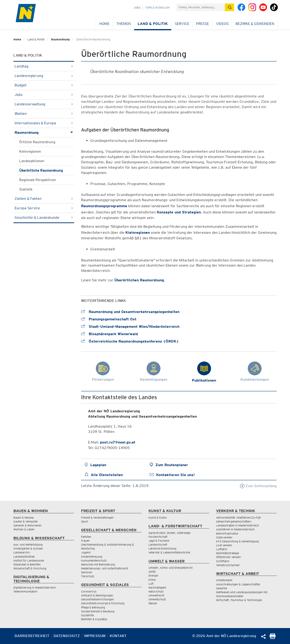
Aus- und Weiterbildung (28, 545)
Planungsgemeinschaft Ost (109, 319)
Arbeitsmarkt (224, 580)
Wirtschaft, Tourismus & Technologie (239, 600)
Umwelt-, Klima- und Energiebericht (171, 568)
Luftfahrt (222, 549)
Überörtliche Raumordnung (41, 170)
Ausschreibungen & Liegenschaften (238, 584)
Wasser (153, 603)
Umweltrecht (156, 595)
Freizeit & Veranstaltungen (97, 518)
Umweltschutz (157, 599)
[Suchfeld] (201, 7)
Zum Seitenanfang (258, 486)
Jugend (86, 552)
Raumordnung (60, 39)
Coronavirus (89, 591)
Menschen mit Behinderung (98, 564)
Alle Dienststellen (107, 475)
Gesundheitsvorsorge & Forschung (103, 603)
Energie (153, 576)
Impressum (95, 636)
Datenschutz (67, 636)
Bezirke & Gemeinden (255, 24)
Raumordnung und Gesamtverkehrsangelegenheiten (130, 312)
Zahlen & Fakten (44, 199)
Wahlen (44, 114)
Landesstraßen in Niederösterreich (238, 525)
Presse (202, 24)
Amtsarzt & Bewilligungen (97, 595)
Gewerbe (222, 588)
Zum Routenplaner (172, 465)
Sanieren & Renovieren (27, 525)
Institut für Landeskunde (29, 560)
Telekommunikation (25, 591)
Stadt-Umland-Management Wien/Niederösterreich (130, 327)
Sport (85, 521)
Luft (151, 584)
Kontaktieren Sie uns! (175, 475)
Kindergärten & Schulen (28, 548)
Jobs (137, 8)
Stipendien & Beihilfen (27, 564)
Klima (152, 580)
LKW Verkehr (224, 545)
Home (104, 24)
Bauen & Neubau (24, 518)
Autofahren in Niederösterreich (235, 529)
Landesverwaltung (44, 104)
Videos (222, 24)
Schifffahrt (223, 561)
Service (182, 24)
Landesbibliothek (24, 557)
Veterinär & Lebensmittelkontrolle (169, 552)
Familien (86, 537)
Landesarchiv (22, 552)
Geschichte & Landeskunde (44, 217)
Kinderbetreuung (92, 557)
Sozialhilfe (87, 615)
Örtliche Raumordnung (37, 142)
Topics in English (157, 8)
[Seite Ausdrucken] (273, 638)
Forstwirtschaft (158, 537)
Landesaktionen (32, 161)
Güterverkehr (224, 537)
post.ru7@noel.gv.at (118, 442)
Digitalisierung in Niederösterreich (35, 588)
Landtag (44, 66)
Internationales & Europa (44, 123)
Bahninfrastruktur (227, 533)
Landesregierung (44, 76)
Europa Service (44, 208)
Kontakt (118, 636)
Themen (124, 24)
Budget (44, 85)
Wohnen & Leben (24, 529)
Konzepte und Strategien (179, 212)
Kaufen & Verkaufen (26, 521)
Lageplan (98, 465)
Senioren (87, 572)
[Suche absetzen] (230, 7)
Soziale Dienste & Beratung (98, 611)
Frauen (85, 541)
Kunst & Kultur (158, 518)
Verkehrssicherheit (228, 565)
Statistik (26, 189)
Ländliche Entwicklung (162, 548)
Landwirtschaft (158, 545)
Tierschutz (88, 576)
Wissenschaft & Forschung (30, 568)
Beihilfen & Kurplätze (94, 619)
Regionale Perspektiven (38, 180)
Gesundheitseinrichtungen (97, 599)
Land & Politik (153, 24)
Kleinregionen (30, 152)
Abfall (152, 572)
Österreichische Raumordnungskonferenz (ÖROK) (130, 341)
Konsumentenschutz (94, 560)
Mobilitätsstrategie (228, 553)
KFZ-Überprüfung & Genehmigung (237, 541)
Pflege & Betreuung (93, 607)
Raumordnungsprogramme (104, 206)
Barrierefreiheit (32, 636)
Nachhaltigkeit (157, 588)
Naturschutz (156, 591)
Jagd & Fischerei (159, 541)
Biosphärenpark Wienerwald (109, 334)
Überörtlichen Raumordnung (139, 280)
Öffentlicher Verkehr (229, 557)
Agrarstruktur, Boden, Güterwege (169, 533)
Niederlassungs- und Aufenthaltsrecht (105, 568)
